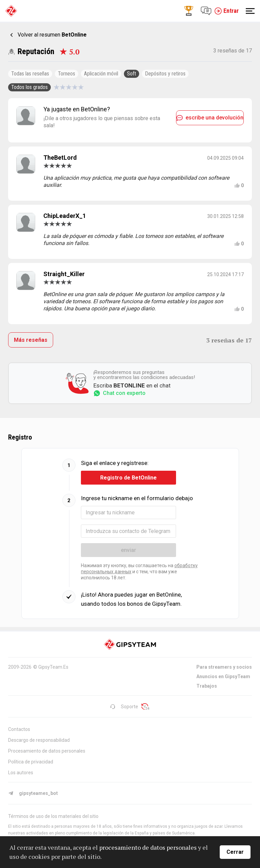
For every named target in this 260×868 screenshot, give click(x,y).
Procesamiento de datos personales (47, 751)
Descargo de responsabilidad (39, 740)
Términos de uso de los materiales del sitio (53, 816)
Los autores (21, 773)
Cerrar (235, 852)
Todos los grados (29, 87)
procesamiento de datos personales (148, 847)
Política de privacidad (31, 762)
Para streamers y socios (224, 667)
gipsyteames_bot (33, 793)
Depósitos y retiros (165, 74)
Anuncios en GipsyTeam (223, 676)
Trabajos (207, 686)
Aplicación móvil (101, 74)
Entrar (226, 11)
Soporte (124, 707)
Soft (132, 74)
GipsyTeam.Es (53, 667)
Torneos (67, 74)
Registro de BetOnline (128, 478)
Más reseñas (31, 340)
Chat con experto (120, 393)
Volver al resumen (52, 35)
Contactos (19, 729)
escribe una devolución (210, 118)
